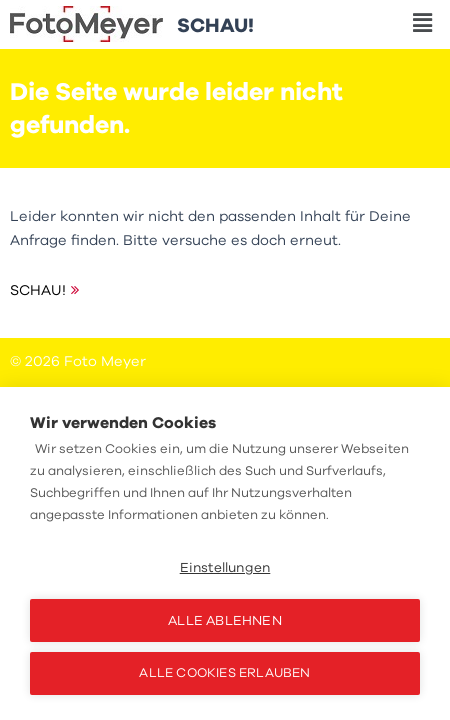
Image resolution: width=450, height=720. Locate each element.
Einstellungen (225, 567)
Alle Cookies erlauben (224, 673)
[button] (423, 24)
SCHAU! (38, 290)
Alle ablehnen (225, 620)
